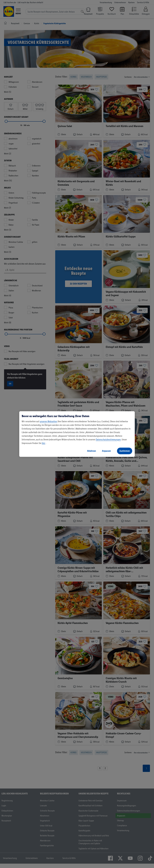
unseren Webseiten (48, 421)
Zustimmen (125, 451)
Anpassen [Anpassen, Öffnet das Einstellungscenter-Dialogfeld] (106, 451)
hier (44, 443)
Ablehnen (92, 451)
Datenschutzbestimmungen (108, 440)
